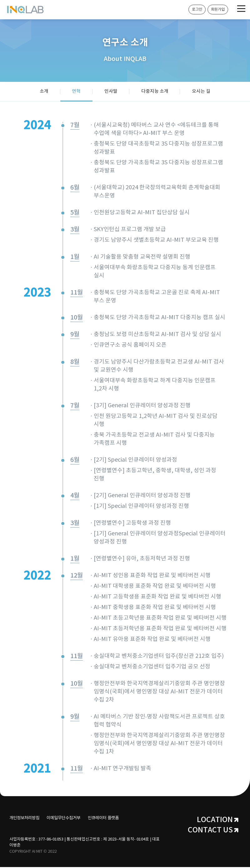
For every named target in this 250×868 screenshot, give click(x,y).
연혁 (75, 92)
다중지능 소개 (156, 92)
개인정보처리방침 (26, 819)
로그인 (197, 10)
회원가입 (218, 10)
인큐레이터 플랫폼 (114, 819)
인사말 (111, 92)
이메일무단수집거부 (70, 819)
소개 (41, 92)
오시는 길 (204, 92)
